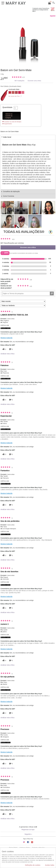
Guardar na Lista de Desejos (13, 122)
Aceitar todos (50, 865)
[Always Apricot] (13, 93)
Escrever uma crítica (34, 81)
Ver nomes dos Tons (14, 96)
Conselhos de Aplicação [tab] (11, 191)
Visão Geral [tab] (7, 137)
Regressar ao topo (28, 830)
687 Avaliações (19, 81)
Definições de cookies (33, 865)
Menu (3, 3)
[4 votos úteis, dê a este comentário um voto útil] (4, 400)
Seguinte (28, 834)
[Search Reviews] (28, 293)
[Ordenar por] (23, 301)
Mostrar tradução (7, 338)
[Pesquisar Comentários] (52, 293)
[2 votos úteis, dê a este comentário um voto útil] (4, 349)
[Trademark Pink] (23, 93)
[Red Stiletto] (28, 40)
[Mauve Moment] (16, 93)
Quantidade (7, 107)
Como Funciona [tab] (8, 196)
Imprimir (53, 16)
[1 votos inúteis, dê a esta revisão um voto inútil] (11, 814)
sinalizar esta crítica (7, 354)
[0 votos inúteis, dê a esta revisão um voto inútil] (11, 349)
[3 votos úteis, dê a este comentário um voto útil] (4, 454)
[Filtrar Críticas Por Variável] (23, 306)
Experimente (8, 124)
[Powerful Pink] (20, 93)
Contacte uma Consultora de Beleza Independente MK (41, 10)
